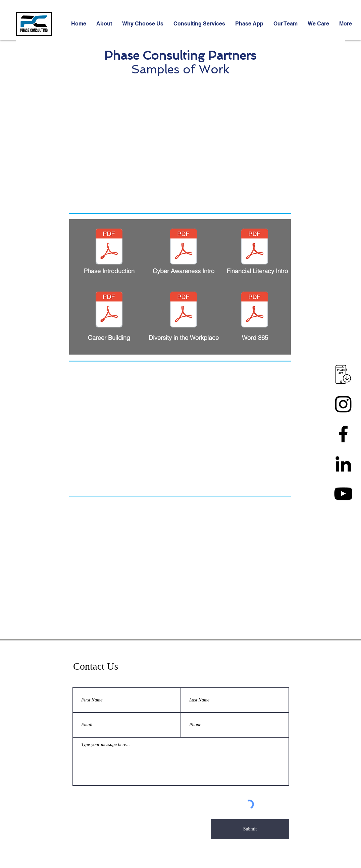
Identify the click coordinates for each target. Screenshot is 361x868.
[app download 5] (343, 374)
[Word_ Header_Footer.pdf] (255, 310)
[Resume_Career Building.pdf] (109, 310)
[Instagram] (343, 404)
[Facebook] (343, 434)
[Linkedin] (343, 464)
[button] (199, 24)
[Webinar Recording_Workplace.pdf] (184, 310)
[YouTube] (343, 494)
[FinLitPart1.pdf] (255, 247)
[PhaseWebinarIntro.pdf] (109, 247)
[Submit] (250, 829)
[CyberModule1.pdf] (184, 247)
